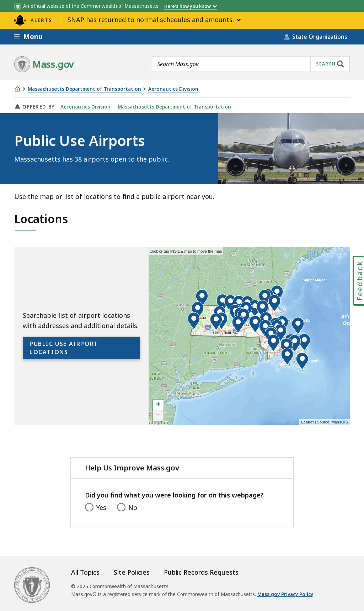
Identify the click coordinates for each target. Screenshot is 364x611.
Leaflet (307, 422)
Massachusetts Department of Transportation (84, 89)
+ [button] (158, 405)
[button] (262, 309)
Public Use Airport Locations (64, 348)
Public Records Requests (201, 572)
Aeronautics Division (173, 89)
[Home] (17, 89)
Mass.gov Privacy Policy (285, 594)
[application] (249, 336)
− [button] (158, 416)
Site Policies (132, 572)
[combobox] (250, 64)
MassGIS (340, 422)
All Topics (85, 572)
